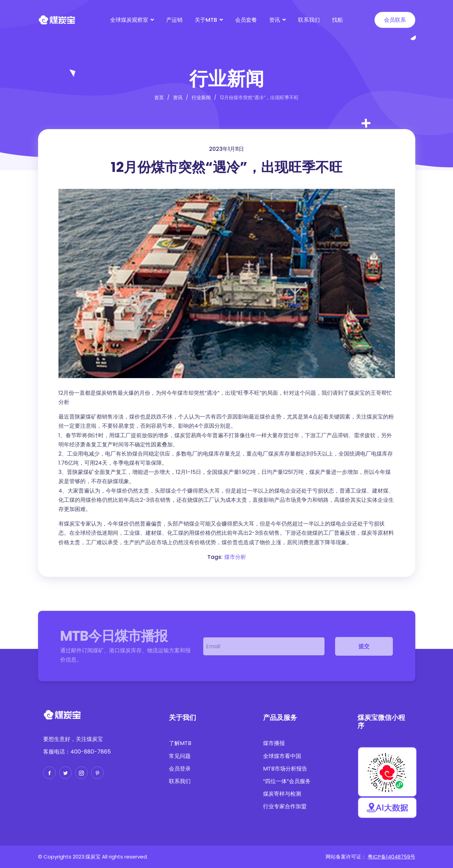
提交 (364, 646)
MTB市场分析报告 (285, 769)
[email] (264, 646)
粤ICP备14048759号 (391, 857)
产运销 (174, 20)
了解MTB (180, 743)
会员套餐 (246, 20)
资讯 (275, 20)
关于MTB (206, 20)
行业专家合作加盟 (285, 806)
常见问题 (180, 756)
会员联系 (395, 20)
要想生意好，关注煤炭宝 (73, 739)
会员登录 (180, 769)
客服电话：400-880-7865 (77, 752)
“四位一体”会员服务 (287, 781)
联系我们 (309, 20)
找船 (337, 20)
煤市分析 (235, 557)
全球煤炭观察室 (129, 20)
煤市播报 (274, 743)
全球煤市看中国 (282, 756)
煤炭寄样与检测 (282, 794)
